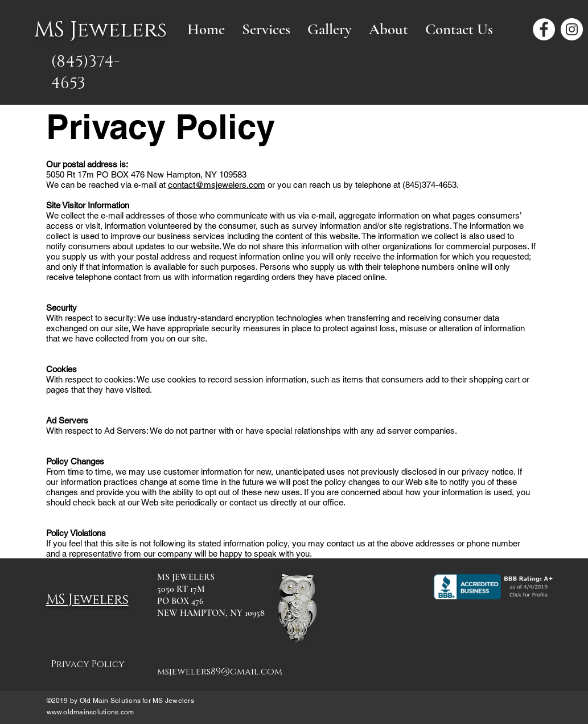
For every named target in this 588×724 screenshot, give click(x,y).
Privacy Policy (88, 664)
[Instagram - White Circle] (572, 29)
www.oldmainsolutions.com (91, 712)
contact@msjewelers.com (217, 185)
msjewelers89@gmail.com (220, 672)
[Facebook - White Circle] (544, 29)
